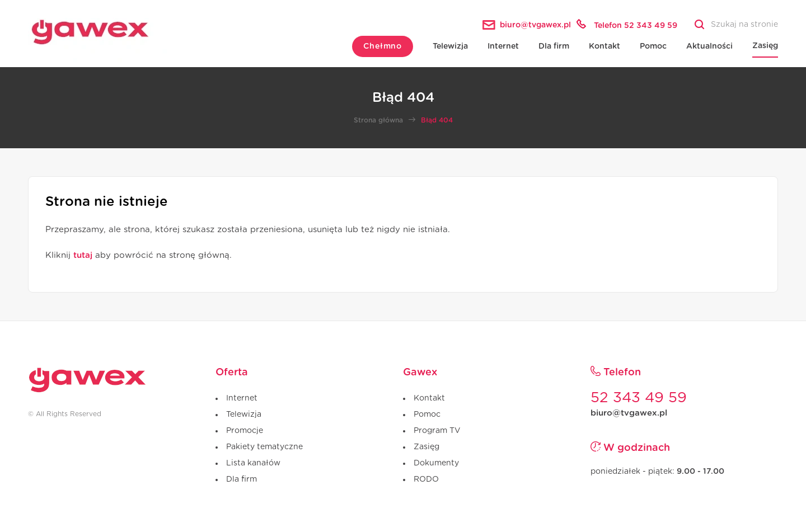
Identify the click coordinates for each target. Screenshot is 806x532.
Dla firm (554, 46)
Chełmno (383, 46)
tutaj (83, 255)
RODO (426, 479)
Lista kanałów (253, 463)
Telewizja (450, 46)
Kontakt (604, 46)
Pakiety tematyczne (264, 447)
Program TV (437, 431)
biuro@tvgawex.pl (629, 413)
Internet (503, 46)
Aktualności (709, 46)
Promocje (245, 431)
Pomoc (653, 46)
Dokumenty (436, 463)
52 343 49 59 (639, 398)
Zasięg (765, 46)
